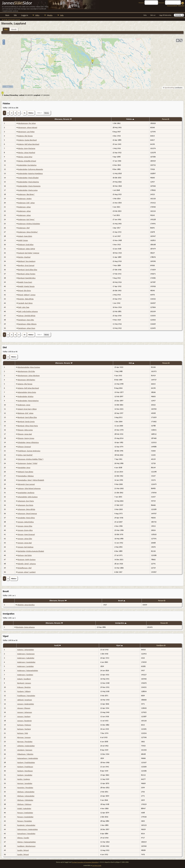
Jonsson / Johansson (25, 712)
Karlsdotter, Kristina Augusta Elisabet (31, 551)
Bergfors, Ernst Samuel (26, 265)
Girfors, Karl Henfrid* (25, 455)
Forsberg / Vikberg (24, 691)
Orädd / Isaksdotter (24, 809)
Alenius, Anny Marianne (27, 148)
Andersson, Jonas (24, 405)
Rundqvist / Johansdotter (26, 825)
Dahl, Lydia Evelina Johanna (28, 311)
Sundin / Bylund (23, 850)
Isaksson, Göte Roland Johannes (29, 488)
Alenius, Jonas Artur (25, 157)
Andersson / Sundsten (25, 675)
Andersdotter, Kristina (26, 396)
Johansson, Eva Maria (25, 505)
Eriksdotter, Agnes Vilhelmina (28, 442)
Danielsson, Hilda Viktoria (27, 324)
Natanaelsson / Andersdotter (28, 758)
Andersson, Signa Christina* (28, 232)
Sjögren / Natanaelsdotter (27, 842)
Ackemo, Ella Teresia (25, 136)
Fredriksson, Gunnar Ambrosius (29, 451)
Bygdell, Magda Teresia (26, 286)
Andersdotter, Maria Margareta (29, 186)
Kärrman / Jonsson (24, 737)
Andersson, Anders (25, 199)
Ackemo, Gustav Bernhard (27, 140)
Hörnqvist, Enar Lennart (26, 484)
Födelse (130, 119)
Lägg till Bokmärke (165, 15)
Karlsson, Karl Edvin (25, 555)
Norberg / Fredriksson (25, 767)
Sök (15, 15)
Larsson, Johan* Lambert (27, 572)
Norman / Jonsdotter (25, 783)
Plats (6, 29)
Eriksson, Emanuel (24, 447)
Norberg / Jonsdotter (25, 775)
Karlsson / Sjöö (23, 733)
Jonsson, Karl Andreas (26, 547)
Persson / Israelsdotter (25, 817)
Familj (58, 645)
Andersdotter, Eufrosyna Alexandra (31, 169)
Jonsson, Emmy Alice (25, 530)
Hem (7, 15)
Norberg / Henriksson (25, 771)
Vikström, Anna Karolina (26, 605)
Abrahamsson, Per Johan (27, 123)
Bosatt (122, 601)
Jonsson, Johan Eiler (25, 539)
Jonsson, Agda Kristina (26, 522)
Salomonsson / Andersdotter (28, 829)
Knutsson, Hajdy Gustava (27, 560)
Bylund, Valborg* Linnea (27, 295)
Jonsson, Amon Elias (25, 526)
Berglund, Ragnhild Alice (27, 278)
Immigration (121, 623)
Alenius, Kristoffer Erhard (27, 161)
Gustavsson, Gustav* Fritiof (27, 463)
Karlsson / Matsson (24, 725)
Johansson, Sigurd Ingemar (27, 514)
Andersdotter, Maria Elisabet (28, 178)
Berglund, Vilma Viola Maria (28, 426)
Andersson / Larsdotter (26, 666)
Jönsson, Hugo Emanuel (26, 534)
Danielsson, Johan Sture (27, 328)
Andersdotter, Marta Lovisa (28, 190)
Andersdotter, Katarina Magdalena (30, 174)
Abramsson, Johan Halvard (28, 128)
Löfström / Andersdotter (26, 746)
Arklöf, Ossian (23, 240)
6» (25, 113)
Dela (145, 15)
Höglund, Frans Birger (25, 472)
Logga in (25, 15)
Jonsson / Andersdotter (26, 704)
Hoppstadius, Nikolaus (26, 476)
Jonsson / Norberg (24, 717)
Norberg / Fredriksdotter (26, 763)
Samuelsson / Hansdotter (26, 834)
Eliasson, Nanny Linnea (26, 438)
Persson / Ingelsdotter (25, 813)
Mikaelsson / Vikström (25, 754)
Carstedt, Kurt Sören (25, 303)
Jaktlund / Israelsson (25, 700)
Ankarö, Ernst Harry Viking (27, 409)
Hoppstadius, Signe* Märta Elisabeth (31, 480)
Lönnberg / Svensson (25, 750)
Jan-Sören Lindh (97, 866)
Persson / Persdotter (25, 821)
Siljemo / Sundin (23, 838)
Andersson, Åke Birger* (26, 194)
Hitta (37, 15)
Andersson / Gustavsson (26, 654)
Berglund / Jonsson (24, 683)
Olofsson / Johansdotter (26, 792)
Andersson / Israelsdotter (26, 662)
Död (132, 363)
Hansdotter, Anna (24, 468)
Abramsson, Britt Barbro (26, 380)
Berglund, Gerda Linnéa (26, 422)
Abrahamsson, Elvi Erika (26, 371)
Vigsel (119, 645)
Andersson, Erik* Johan (26, 203)
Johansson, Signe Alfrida (26, 509)
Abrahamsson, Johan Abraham (29, 376)
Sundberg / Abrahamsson (26, 846)
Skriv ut (153, 15)
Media (50, 15)
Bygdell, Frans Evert (25, 282)
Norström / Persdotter (25, 788)
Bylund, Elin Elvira (24, 291)
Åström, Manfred (24, 257)
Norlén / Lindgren (24, 779)
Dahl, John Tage (24, 307)
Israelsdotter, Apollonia (26, 493)
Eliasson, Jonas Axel (25, 434)
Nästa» (31, 113)
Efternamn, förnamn (63, 119)
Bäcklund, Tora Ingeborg (27, 261)
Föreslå (14, 29)
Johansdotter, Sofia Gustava (28, 497)
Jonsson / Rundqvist (25, 721)
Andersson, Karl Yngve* (26, 220)
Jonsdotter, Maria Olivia (26, 518)
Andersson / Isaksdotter (26, 658)
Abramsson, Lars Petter (26, 132)
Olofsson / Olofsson (24, 804)
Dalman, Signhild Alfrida (27, 316)
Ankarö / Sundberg (24, 679)
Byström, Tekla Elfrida (26, 299)
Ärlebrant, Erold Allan (26, 245)
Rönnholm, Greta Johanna (25, 627)
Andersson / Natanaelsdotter (28, 671)
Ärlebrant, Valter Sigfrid (27, 249)
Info (62, 15)
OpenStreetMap (169, 88)
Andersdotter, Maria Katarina (28, 182)
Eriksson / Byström (24, 687)
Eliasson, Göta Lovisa (25, 430)
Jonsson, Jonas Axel (25, 543)
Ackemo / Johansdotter (26, 650)
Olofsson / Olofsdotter (25, 800)
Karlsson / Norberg (24, 729)
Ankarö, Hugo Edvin (25, 236)
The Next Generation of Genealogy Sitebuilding (85, 862)
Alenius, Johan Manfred (27, 153)
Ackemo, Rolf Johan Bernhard (29, 144)
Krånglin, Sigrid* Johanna (27, 564)
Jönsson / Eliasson (24, 708)
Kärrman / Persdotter (25, 742)
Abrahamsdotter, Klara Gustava (29, 367)
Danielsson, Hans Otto (26, 320)
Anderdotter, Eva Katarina (27, 165)
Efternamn (181, 6)
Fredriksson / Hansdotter (26, 696)
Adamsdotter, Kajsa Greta (27, 392)
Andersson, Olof (24, 228)
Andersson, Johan (24, 207)
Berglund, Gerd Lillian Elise (28, 270)
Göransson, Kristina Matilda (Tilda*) (31, 459)
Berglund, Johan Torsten (27, 274)
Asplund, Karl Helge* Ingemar (29, 253)
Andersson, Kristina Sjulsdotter (29, 224)
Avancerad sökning (172, 6)
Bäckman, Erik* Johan (26, 413)
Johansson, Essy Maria (26, 501)
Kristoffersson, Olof (25, 568)
